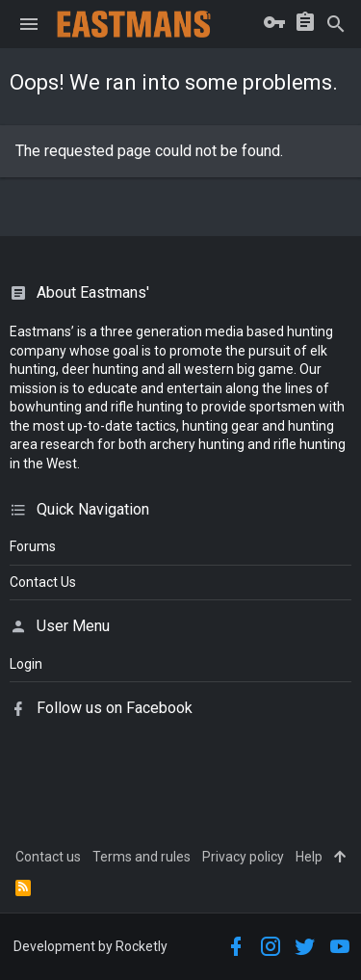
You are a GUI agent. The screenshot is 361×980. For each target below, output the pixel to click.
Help (309, 857)
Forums (33, 546)
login (26, 664)
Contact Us (43, 582)
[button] (29, 24)
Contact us (48, 857)
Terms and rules (142, 857)
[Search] (336, 24)
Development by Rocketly (90, 946)
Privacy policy (243, 857)
